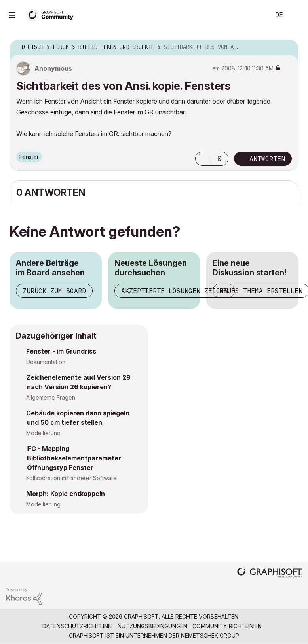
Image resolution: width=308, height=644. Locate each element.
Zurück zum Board (54, 291)
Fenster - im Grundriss (61, 351)
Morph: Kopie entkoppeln (66, 494)
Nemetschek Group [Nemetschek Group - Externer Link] (210, 635)
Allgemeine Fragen (51, 397)
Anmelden (295, 15)
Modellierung (43, 433)
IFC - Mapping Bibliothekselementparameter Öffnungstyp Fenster (74, 458)
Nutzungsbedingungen (152, 626)
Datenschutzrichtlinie (77, 626)
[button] (203, 159)
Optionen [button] (287, 47)
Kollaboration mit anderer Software (71, 478)
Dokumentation (46, 362)
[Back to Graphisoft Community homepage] (52, 14)
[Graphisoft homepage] (270, 573)
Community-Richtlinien (227, 626)
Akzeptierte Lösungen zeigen (175, 291)
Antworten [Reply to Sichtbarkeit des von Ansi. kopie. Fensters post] (267, 159)
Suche (255, 15)
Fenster (29, 157)
